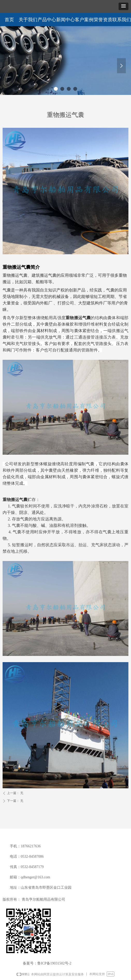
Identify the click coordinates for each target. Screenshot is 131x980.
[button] (123, 6)
